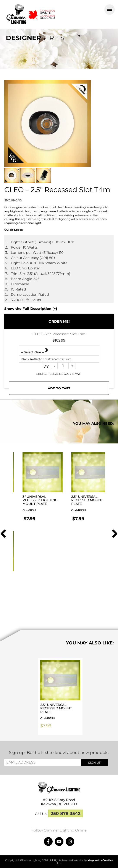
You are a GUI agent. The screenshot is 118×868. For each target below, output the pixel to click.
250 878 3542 (66, 813)
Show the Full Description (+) (31, 309)
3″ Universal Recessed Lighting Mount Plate (43, 503)
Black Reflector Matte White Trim (46, 359)
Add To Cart (59, 388)
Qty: (46, 366)
